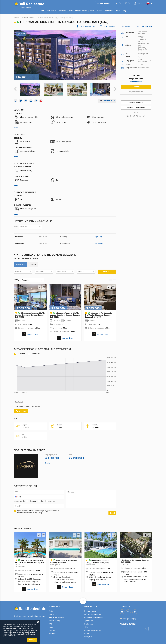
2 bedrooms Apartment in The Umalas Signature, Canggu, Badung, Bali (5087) (30, 315)
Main (51, 611)
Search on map (55, 621)
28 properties (52, 458)
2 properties (99, 243)
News (51, 627)
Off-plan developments (93, 614)
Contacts (52, 630)
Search (107, 272)
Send (112, 513)
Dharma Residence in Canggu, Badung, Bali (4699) (97, 561)
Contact (136, 87)
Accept (32, 640)
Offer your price (147, 26)
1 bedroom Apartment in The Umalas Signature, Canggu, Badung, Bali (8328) (65, 315)
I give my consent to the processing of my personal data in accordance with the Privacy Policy (38, 512)
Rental (87, 634)
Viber (42, 501)
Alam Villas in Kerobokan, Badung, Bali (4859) (64, 561)
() (120, 3)
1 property (99, 237)
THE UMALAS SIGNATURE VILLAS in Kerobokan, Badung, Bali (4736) (30, 562)
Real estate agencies (57, 617)
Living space (62, 272)
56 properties (76, 458)
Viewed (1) (129, 26)
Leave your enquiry (129, 619)
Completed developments (94, 617)
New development (91, 611)
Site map (52, 634)
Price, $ (81, 272)
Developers (53, 614)
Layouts (33, 264)
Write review (21, 411)
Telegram (52, 501)
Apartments (21, 264)
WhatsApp (32, 501)
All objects (19, 354)
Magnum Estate (33, 334)
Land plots (88, 637)
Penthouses (89, 624)
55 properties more (136, 92)
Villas (86, 627)
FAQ (51, 624)
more (16, 128)
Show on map (109, 101)
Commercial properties (93, 630)
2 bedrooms (34, 354)
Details (47, 463)
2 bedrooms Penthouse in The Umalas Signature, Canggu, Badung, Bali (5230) (98, 315)
